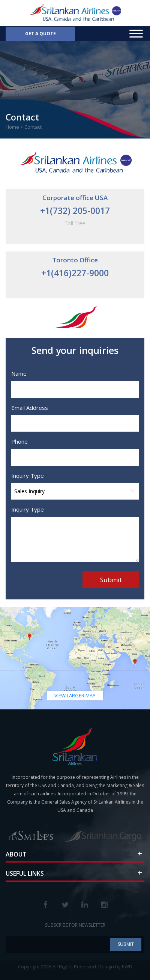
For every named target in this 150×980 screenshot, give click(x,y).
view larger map (75, 695)
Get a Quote (40, 34)
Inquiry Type (25, 476)
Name (16, 373)
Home (12, 127)
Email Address (27, 408)
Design (106, 966)
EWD (127, 966)
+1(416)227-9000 (75, 273)
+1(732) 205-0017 (75, 211)
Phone (16, 441)
